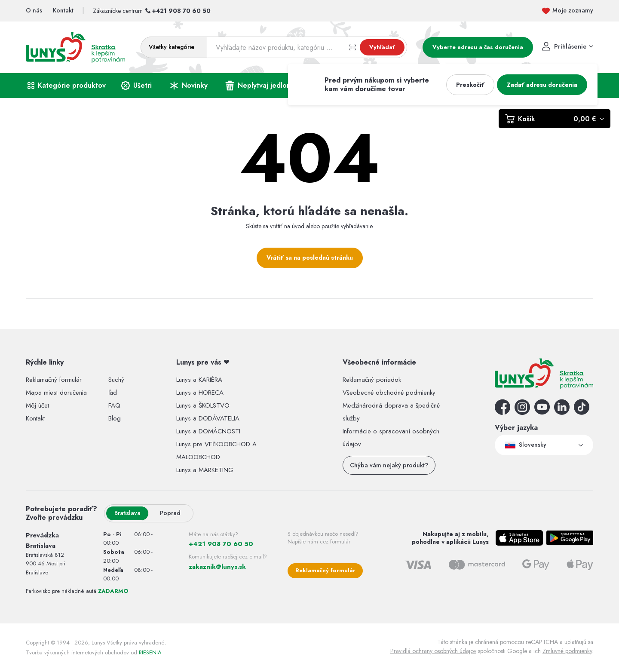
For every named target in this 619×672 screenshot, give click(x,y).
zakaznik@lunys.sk (217, 567)
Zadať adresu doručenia (542, 85)
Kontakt (35, 418)
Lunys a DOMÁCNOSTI (208, 431)
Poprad (170, 513)
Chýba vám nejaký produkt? (389, 465)
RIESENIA (150, 652)
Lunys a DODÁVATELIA (208, 418)
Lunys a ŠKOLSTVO (203, 405)
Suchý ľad (116, 386)
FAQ (114, 405)
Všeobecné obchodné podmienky (389, 393)
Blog (115, 418)
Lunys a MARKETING (205, 470)
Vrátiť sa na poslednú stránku (310, 258)
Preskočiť (470, 85)
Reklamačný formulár (54, 380)
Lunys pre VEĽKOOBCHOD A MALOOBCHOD (216, 451)
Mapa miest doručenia (56, 393)
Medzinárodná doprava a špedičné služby (391, 412)
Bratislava (127, 513)
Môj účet (37, 405)
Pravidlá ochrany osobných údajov (433, 651)
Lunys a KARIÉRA (199, 380)
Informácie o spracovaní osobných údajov (391, 438)
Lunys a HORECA (200, 393)
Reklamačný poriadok (372, 380)
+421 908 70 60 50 (181, 11)
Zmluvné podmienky (567, 651)
